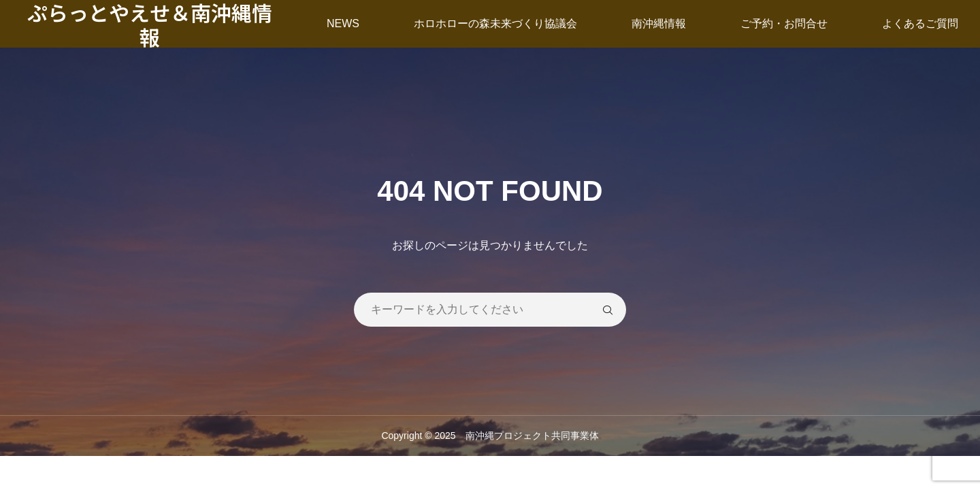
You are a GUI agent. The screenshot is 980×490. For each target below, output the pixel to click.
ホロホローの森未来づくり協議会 (495, 23)
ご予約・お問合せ (784, 23)
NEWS (343, 23)
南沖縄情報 (659, 23)
